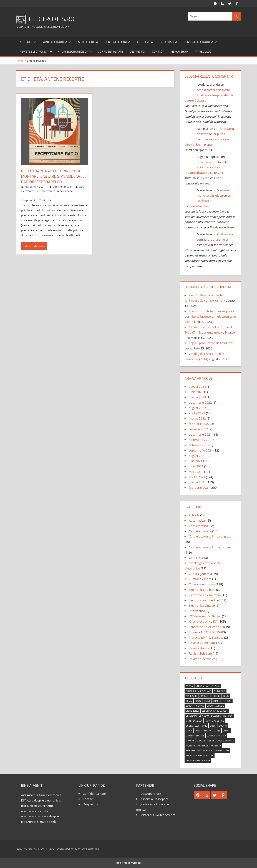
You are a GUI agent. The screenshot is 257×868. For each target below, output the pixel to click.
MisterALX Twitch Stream (158, 815)
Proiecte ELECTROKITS (204, 632)
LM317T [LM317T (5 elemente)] (223, 726)
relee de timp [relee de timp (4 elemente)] (193, 750)
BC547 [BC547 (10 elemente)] (226, 696)
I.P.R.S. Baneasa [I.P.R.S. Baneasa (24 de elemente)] (194, 721)
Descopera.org (151, 794)
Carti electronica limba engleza (210, 536)
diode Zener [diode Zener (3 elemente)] (192, 711)
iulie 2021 (196, 461)
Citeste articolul (33, 246)
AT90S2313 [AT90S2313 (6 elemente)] (205, 696)
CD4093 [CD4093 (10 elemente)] (200, 706)
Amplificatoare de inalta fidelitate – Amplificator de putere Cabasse (209, 95)
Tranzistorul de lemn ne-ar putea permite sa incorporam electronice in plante (210, 316)
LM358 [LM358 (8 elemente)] (208, 731)
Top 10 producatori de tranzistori (212, 343)
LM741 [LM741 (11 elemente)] (226, 731)
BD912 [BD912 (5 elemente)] (198, 701)
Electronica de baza (202, 590)
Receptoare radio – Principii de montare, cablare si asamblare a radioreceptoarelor (53, 176)
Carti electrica (87, 42)
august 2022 (197, 408)
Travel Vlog (203, 51)
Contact (158, 51)
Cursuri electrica (117, 42)
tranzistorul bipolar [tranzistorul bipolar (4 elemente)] (198, 760)
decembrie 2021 (200, 434)
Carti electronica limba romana (54, 191)
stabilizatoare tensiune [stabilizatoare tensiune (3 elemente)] (200, 755)
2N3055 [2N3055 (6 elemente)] (200, 686)
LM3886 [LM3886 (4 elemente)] (190, 736)
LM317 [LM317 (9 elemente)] (213, 726)
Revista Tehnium (200, 653)
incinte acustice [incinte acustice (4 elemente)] (214, 721)
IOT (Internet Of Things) (205, 616)
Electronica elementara (205, 595)
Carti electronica (56, 42)
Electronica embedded (204, 600)
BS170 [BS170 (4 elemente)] (207, 701)
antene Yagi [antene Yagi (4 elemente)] (213, 686)
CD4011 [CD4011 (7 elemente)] (217, 701)
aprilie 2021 (197, 477)
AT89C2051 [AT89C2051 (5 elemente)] (220, 691)
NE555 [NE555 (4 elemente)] (211, 741)
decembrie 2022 (200, 402)
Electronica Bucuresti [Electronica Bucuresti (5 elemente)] (215, 711)
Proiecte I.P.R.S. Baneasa (206, 638)
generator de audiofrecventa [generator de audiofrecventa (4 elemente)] (203, 716)
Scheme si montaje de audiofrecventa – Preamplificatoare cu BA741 (206, 167)
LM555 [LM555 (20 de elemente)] (217, 731)
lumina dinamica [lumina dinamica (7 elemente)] (216, 736)
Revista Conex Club (202, 643)
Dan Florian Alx (62, 187)
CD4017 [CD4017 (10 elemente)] (190, 706)
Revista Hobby (199, 648)
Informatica (168, 42)
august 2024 (197, 387)
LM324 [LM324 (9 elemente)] (189, 731)
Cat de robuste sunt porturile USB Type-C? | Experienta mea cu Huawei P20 (210, 332)
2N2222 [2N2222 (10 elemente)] (190, 686)
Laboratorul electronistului (207, 627)
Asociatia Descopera (154, 799)
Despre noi (137, 51)
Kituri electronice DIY (75, 51)
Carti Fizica (145, 42)
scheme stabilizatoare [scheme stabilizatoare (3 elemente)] (216, 750)
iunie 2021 (196, 466)
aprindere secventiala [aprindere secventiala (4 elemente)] (198, 691)
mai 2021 (195, 472)
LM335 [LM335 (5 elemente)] (198, 731)
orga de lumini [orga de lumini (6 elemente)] (225, 741)
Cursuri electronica (200, 42)
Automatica (197, 520)
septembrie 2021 (201, 450)
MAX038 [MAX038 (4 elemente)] (190, 741)
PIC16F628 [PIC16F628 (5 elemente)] (203, 746)
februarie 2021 (199, 488)
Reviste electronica (36, 51)
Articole (28, 42)
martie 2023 (197, 397)
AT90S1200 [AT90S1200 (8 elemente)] (191, 696)
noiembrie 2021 (200, 440)
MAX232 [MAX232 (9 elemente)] (201, 741)
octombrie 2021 (200, 445)
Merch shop (179, 51)
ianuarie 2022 (198, 429)
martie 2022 (197, 418)
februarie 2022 (199, 424)
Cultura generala (200, 574)
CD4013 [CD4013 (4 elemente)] (227, 701)
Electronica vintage (202, 606)
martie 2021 (197, 482)
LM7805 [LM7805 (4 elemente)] (200, 736)
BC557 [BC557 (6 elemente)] (189, 701)
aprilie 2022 (197, 413)
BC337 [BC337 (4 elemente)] (217, 696)
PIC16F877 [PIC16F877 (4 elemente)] (216, 746)
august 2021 (197, 456)
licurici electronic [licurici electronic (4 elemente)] (196, 726)
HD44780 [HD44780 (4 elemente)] (228, 716)
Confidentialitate (110, 51)
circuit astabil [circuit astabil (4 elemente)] (215, 706)
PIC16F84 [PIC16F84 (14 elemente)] (190, 746)
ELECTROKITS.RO (52, 19)
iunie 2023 (196, 392)
